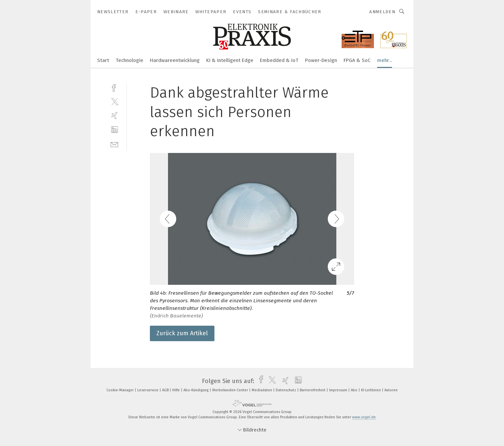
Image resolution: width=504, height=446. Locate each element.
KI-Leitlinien (371, 390)
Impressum (339, 390)
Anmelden (382, 12)
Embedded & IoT (279, 60)
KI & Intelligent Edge (230, 60)
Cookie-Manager (121, 390)
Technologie (129, 60)
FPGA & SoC (357, 60)
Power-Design (321, 60)
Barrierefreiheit (313, 390)
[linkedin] (114, 130)
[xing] (114, 116)
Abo (355, 390)
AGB (166, 390)
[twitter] (114, 101)
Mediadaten (262, 390)
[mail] (114, 144)
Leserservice (148, 390)
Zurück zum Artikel (182, 333)
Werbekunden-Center (231, 390)
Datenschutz (286, 390)
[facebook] (114, 87)
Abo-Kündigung (196, 390)
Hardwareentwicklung (175, 60)
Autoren (391, 390)
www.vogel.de (364, 417)
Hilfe (177, 390)
